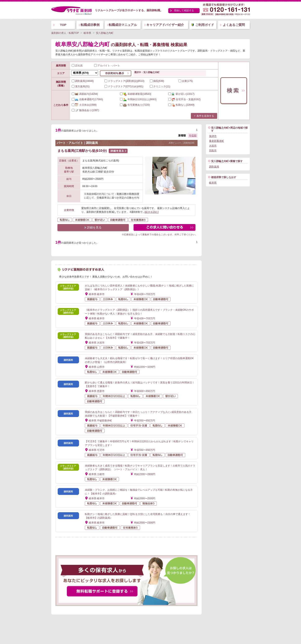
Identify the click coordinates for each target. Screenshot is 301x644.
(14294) (85, 94)
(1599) (84, 105)
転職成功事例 (90, 25)
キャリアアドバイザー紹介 (165, 25)
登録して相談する (184, 10)
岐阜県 (213, 183)
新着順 (182, 136)
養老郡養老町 (217, 141)
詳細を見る (94, 227)
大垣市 (213, 146)
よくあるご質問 (234, 25)
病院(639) (157, 81)
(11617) (181, 94)
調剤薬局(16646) (83, 81)
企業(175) (186, 81)
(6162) (184, 99)
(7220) (135, 105)
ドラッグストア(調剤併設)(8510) (124, 81)
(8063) (138, 99)
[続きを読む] (152, 212)
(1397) (85, 110)
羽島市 (213, 151)
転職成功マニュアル (123, 25)
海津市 (213, 136)
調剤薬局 (214, 167)
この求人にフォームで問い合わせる (165, 228)
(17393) (87, 99)
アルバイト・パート (107, 66)
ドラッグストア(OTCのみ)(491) (124, 86)
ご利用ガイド (205, 25)
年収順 (193, 136)
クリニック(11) (160, 86)
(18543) (136, 94)
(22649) (181, 105)
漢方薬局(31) (81, 86)
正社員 (77, 66)
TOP (63, 25)
